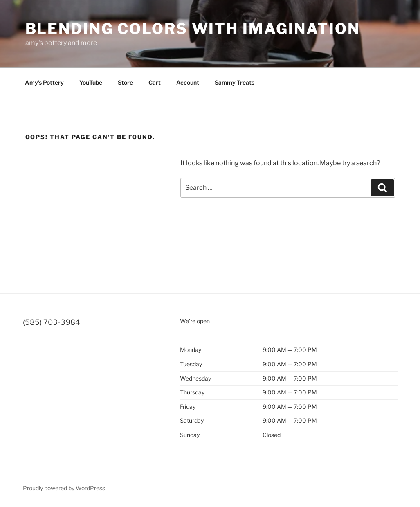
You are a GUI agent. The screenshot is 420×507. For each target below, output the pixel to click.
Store (125, 82)
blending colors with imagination (193, 29)
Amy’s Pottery (44, 82)
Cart (155, 82)
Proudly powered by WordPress (64, 488)
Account (188, 82)
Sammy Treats (235, 82)
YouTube (91, 82)
